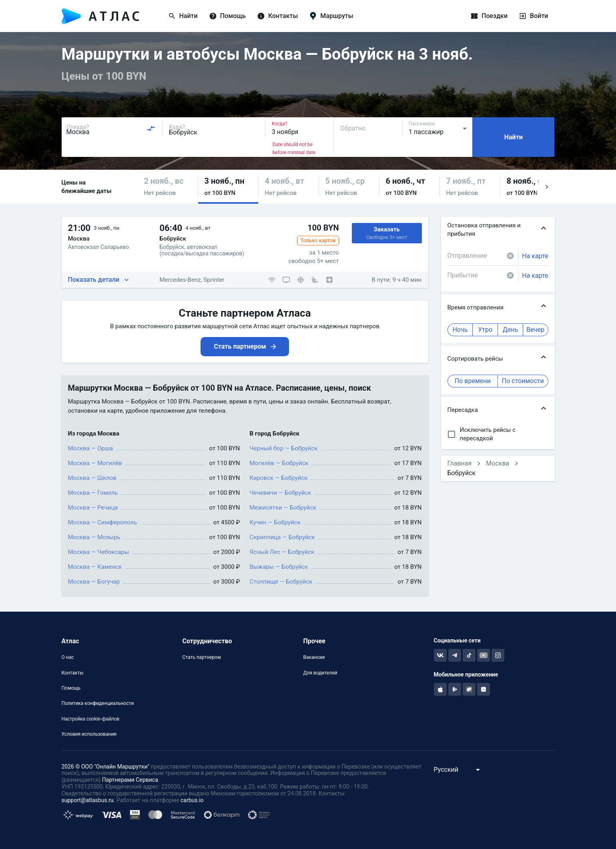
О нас (68, 657)
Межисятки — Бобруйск (283, 508)
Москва (498, 463)
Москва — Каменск (95, 567)
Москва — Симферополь (103, 522)
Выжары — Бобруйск (279, 567)
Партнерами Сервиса (130, 780)
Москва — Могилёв (95, 463)
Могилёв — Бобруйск (279, 463)
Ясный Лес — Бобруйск (282, 552)
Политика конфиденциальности (98, 703)
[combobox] (111, 128)
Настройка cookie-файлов (91, 719)
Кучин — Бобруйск (275, 522)
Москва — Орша (91, 448)
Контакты (73, 673)
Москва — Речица (93, 508)
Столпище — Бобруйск (281, 582)
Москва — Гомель (93, 493)
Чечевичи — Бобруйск (281, 493)
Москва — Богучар (94, 582)
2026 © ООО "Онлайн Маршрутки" (106, 767)
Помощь (71, 688)
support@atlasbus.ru (88, 800)
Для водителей (320, 673)
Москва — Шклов (92, 478)
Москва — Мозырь (94, 537)
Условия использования (89, 734)
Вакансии (314, 657)
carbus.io (192, 800)
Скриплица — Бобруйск (282, 537)
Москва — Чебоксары (99, 552)
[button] (168, 187)
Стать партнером (201, 657)
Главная (460, 463)
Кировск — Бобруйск (279, 478)
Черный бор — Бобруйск (284, 448)
